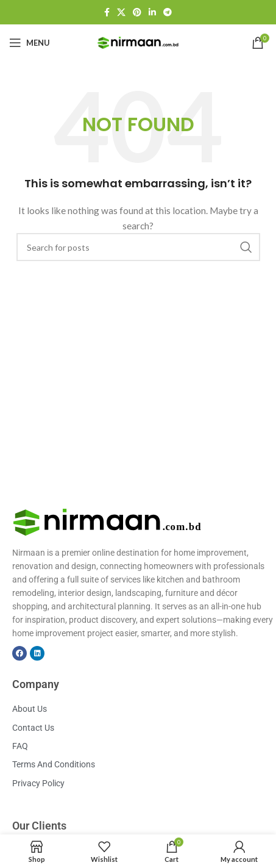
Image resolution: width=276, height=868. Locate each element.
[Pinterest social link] (137, 12)
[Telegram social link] (168, 12)
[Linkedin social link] (152, 12)
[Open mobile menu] (30, 43)
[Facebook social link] (107, 12)
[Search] (138, 247)
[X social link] (121, 12)
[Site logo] (138, 42)
